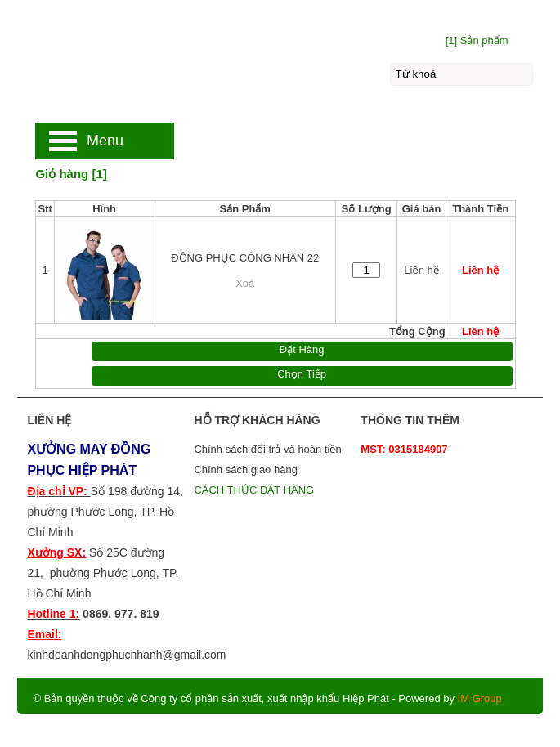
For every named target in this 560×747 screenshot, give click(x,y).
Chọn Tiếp (302, 374)
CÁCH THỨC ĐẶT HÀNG (255, 490)
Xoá (245, 283)
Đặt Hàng (302, 349)
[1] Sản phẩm (477, 40)
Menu (105, 141)
